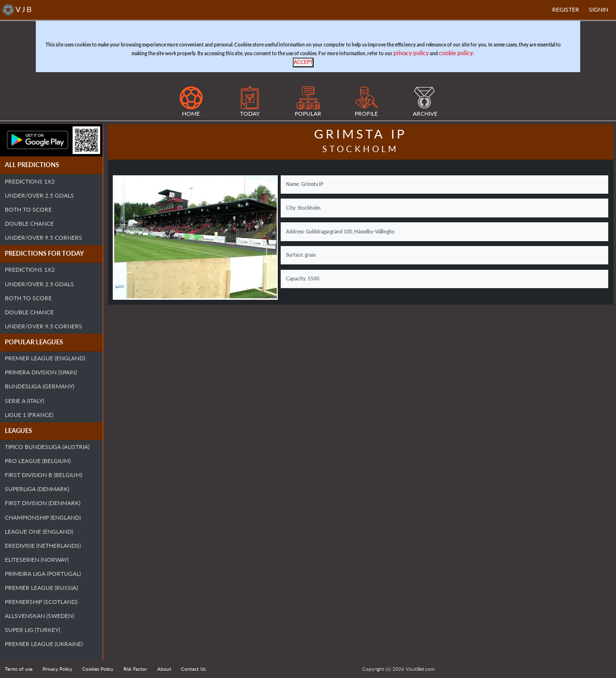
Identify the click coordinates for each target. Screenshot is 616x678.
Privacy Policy (57, 669)
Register (566, 9)
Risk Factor (135, 669)
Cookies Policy (98, 669)
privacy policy (411, 53)
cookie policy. (457, 53)
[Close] (303, 62)
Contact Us (193, 669)
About (164, 669)
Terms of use (19, 669)
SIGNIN (599, 9)
